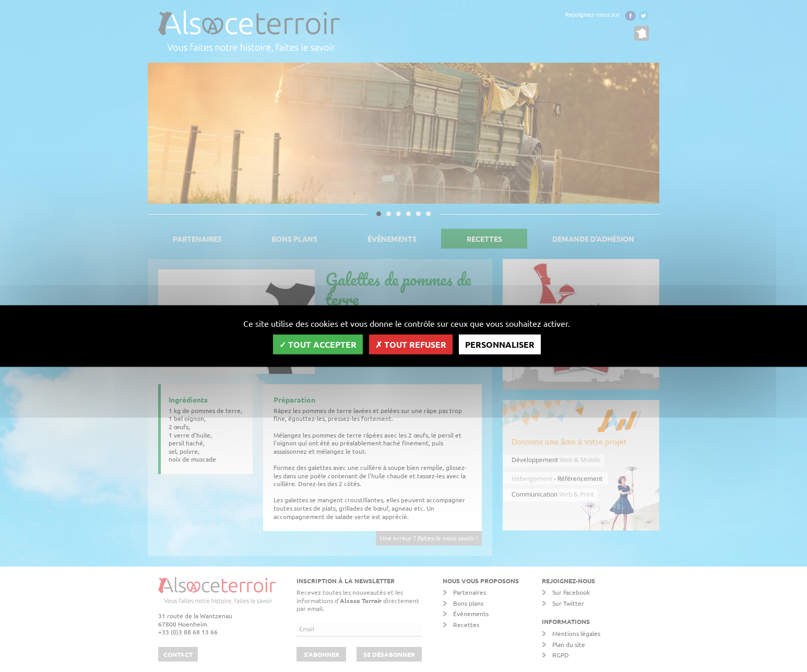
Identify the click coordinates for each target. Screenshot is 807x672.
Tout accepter (318, 344)
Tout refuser (411, 344)
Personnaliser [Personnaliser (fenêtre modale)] (500, 344)
